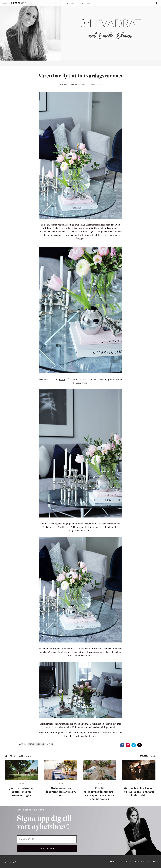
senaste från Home (18, 756)
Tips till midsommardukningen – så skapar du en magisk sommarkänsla (100, 794)
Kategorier (71, 3)
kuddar (55, 649)
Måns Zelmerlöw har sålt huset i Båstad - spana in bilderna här (139, 792)
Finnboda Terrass (68, 84)
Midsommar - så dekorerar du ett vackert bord (61, 792)
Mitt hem (50, 744)
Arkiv (82, 3)
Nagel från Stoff (93, 524)
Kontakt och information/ (121, 862)
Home (42, 744)
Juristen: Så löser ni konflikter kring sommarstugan (21, 792)
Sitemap (154, 862)
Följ (90, 3)
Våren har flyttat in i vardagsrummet (80, 76)
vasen (62, 380)
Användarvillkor (142, 862)
